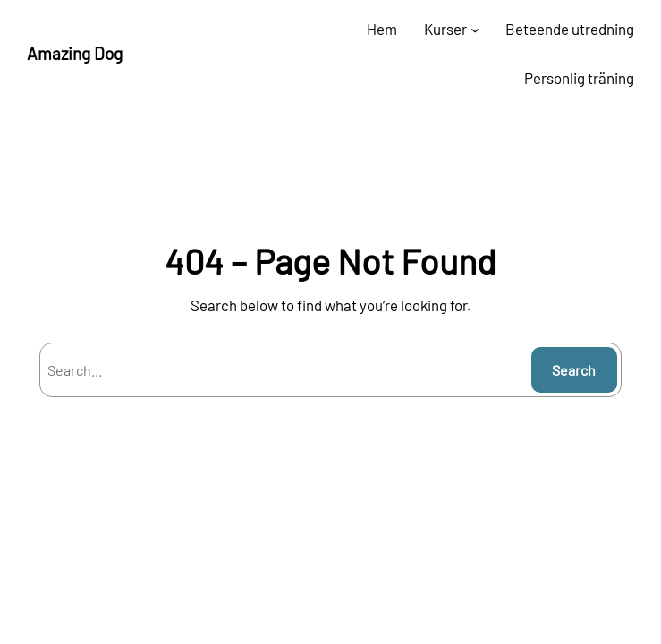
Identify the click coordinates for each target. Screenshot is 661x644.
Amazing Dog (75, 53)
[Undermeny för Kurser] (475, 30)
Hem (382, 29)
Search (574, 370)
